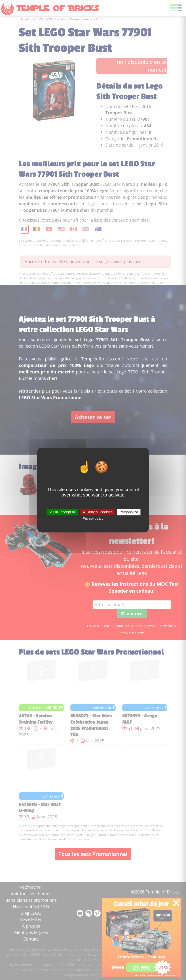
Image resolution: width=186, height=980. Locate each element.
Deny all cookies (97, 512)
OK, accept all (62, 512)
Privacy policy (93, 518)
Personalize (129, 512)
